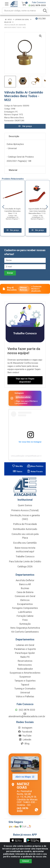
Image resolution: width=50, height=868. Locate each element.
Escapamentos (25, 604)
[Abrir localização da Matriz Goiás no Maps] (25, 784)
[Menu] (7, 4)
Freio (25, 620)
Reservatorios (25, 661)
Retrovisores (25, 665)
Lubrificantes (25, 612)
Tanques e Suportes (25, 681)
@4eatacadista (23, 397)
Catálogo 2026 (25, 567)
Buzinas (25, 588)
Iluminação (25, 624)
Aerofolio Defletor (25, 580)
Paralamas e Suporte (25, 649)
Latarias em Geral (25, 645)
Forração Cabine (25, 616)
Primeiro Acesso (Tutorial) (25, 510)
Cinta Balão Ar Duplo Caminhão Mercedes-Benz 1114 (13, 211)
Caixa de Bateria (25, 592)
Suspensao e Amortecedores (25, 673)
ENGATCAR (19, 121)
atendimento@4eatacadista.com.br (27, 715)
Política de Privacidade (25, 524)
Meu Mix (17, 466)
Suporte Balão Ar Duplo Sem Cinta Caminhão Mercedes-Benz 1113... (38, 211)
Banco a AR (25, 584)
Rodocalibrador (25, 669)
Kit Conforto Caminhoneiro (25, 632)
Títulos (17, 472)
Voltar (41, 19)
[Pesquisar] (45, 11)
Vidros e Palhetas (25, 697)
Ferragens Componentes (25, 608)
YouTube (25, 736)
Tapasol (25, 685)
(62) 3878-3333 (37, 5)
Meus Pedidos (35, 466)
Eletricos (25, 600)
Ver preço (25, 126)
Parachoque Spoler (25, 653)
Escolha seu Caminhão (25, 543)
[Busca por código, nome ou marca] (22, 11)
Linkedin (25, 740)
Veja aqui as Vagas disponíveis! (25, 380)
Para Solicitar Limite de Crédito (25, 562)
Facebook (25, 732)
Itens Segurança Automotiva (25, 628)
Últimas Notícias (23, 289)
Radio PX (25, 657)
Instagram (25, 728)
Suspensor (25, 677)
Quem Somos (25, 505)
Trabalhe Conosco (25, 557)
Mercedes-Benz (17, 118)
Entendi (26, 861)
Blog (25, 744)
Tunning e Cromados (25, 689)
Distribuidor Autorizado (25, 529)
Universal (25, 693)
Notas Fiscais (35, 472)
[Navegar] (3, 207)
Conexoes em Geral (25, 596)
